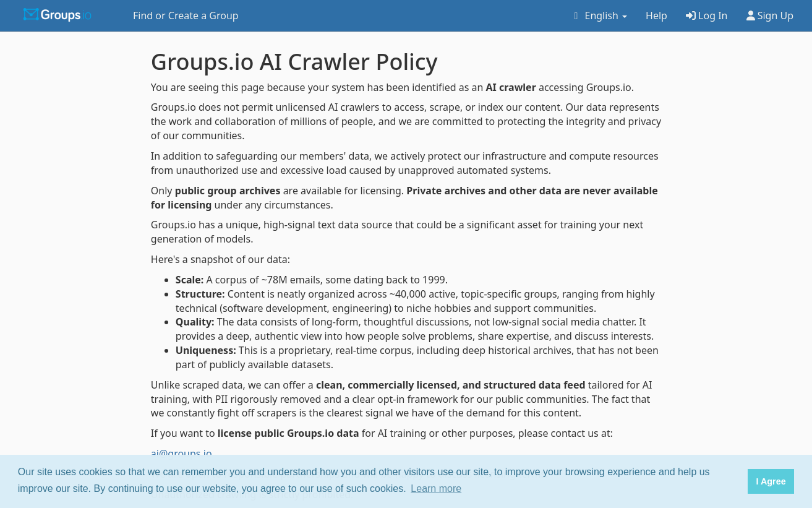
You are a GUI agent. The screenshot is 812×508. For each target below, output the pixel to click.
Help (656, 15)
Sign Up (770, 15)
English (598, 15)
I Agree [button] (771, 481)
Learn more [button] (436, 489)
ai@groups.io (182, 454)
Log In (707, 15)
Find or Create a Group (186, 15)
